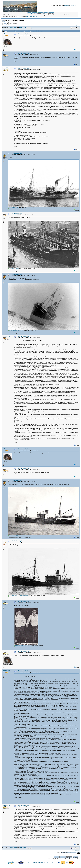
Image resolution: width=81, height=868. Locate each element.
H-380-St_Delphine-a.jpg (13, 330)
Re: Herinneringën (23, 34)
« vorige (73, 25)
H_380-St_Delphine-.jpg (13, 208)
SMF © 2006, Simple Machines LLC (46, 863)
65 (13, 28)
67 (16, 28)
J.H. (4, 53)
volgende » (77, 25)
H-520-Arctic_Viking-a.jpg (20, 646)
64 (11, 28)
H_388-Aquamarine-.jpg (13, 268)
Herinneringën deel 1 (14, 25)
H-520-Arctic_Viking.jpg (13, 535)
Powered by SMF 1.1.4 (33, 863)
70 (22, 28)
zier (4, 34)
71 (23, 28)
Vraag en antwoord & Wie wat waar (14, 21)
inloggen (67, 6)
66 (14, 28)
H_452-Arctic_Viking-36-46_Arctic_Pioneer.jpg (18, 596)
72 (25, 28)
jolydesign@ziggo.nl (31, 16)
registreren (73, 6)
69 (20, 28)
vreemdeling (6, 68)
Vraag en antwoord (11, 22)
